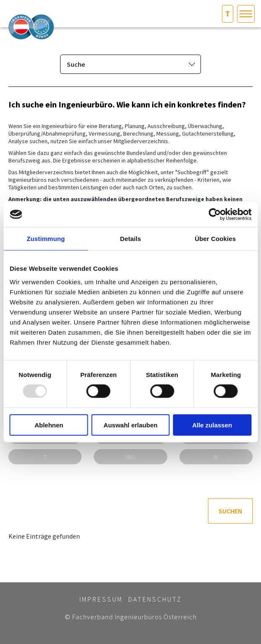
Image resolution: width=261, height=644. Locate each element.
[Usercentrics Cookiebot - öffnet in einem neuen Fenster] (215, 215)
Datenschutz (155, 599)
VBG (130, 457)
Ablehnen (49, 425)
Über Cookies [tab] (215, 239)
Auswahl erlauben (130, 425)
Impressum (101, 599)
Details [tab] (131, 239)
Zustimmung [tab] (46, 239)
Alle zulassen (212, 425)
